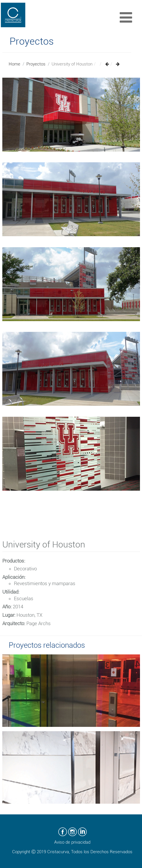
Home (14, 64)
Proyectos (36, 64)
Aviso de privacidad (72, 842)
